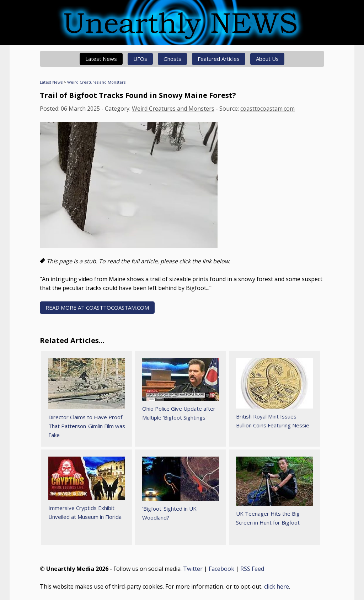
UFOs (140, 59)
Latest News (101, 59)
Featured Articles (219, 59)
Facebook (221, 569)
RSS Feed (252, 569)
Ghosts (172, 59)
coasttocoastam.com (267, 109)
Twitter (193, 569)
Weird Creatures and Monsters (96, 82)
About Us (267, 59)
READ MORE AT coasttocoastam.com (97, 307)
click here (277, 586)
